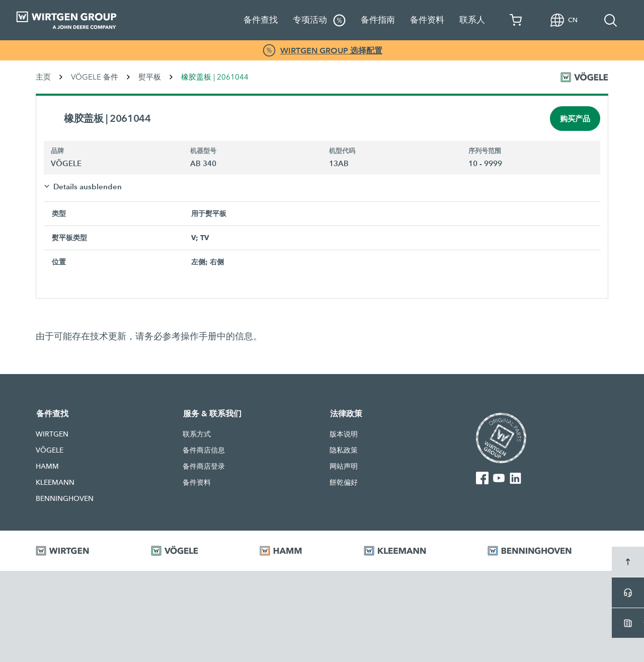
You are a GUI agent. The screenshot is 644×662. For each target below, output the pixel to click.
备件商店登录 (204, 466)
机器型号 (203, 151)
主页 (43, 77)
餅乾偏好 (344, 482)
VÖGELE (50, 450)
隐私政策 (344, 450)
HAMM (47, 466)
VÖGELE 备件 (95, 77)
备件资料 (427, 20)
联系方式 (197, 434)
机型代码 (342, 151)
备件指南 (378, 20)
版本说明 (344, 434)
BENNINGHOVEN (65, 498)
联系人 (472, 20)
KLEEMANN (55, 482)
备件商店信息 (204, 450)
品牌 (57, 151)
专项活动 (319, 20)
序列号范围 (485, 151)
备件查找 (261, 20)
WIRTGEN (52, 434)
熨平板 (150, 77)
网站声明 (344, 466)
